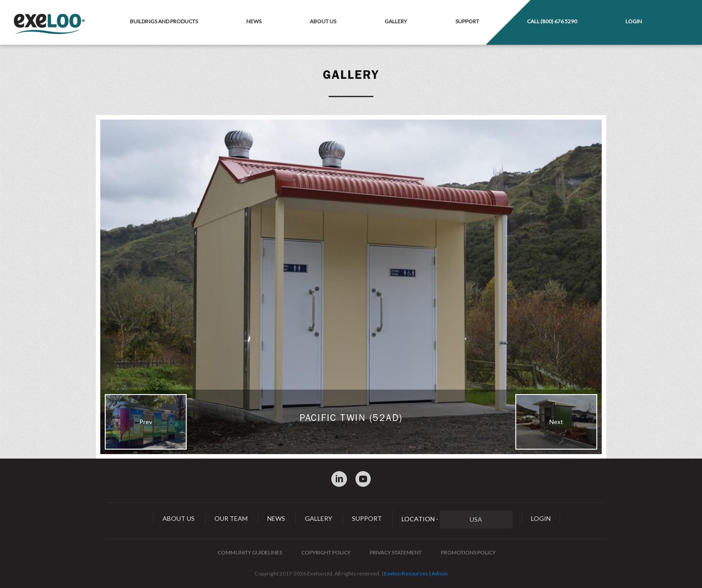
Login (634, 21)
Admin (440, 573)
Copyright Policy (326, 552)
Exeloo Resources (406, 573)
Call (552, 21)
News (254, 21)
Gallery (396, 21)
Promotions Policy (468, 552)
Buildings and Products (164, 21)
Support (467, 21)
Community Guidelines (250, 552)
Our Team (231, 518)
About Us (323, 21)
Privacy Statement (396, 552)
